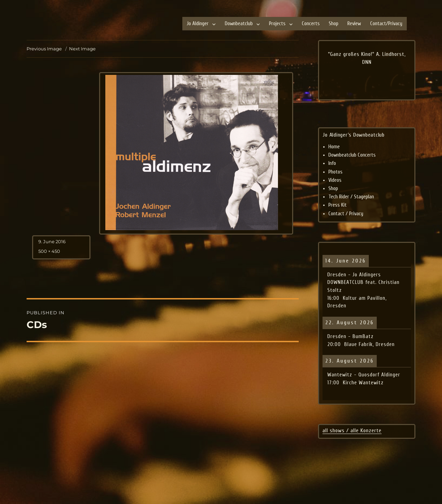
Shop (334, 24)
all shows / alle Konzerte (352, 431)
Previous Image (44, 49)
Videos (335, 180)
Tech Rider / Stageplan (351, 197)
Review (354, 24)
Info (332, 163)
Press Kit (338, 205)
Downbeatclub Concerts (352, 155)
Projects (277, 24)
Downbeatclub (239, 24)
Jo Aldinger (198, 24)
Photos (335, 172)
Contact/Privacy (386, 24)
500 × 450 (49, 251)
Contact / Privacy (346, 214)
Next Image (82, 49)
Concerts (311, 24)
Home (334, 147)
